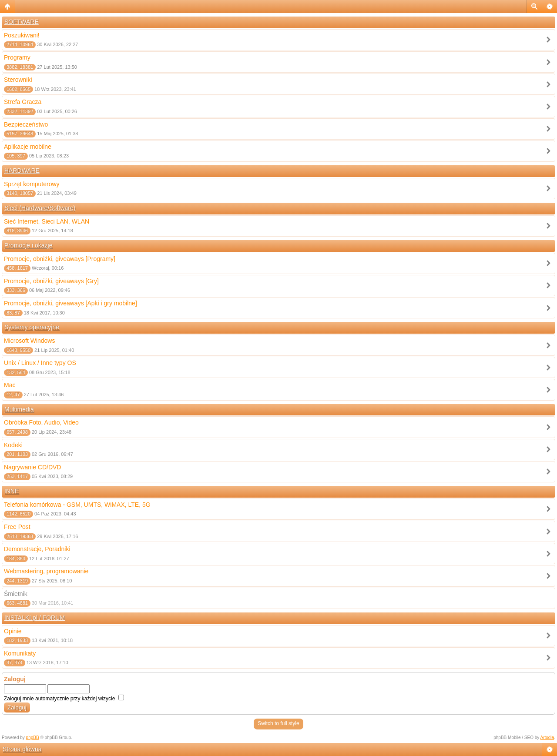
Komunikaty (20, 653)
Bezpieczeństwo (26, 124)
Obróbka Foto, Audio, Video (41, 422)
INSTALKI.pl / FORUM (35, 618)
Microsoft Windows (29, 341)
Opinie (13, 631)
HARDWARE (22, 171)
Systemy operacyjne (32, 327)
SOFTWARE (22, 22)
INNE (12, 491)
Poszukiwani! (22, 35)
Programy (17, 57)
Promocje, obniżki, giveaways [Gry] (51, 281)
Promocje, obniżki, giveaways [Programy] (60, 259)
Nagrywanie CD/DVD (32, 467)
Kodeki (13, 445)
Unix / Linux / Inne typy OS (40, 363)
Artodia (547, 738)
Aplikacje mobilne (28, 147)
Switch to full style (278, 723)
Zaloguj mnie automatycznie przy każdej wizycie (64, 699)
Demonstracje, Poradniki (37, 549)
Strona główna (22, 749)
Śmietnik (16, 594)
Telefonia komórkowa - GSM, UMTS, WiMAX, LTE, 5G (77, 505)
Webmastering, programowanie (46, 571)
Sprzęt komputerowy (32, 184)
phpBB (33, 738)
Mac (10, 385)
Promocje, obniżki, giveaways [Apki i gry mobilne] (70, 303)
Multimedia (19, 409)
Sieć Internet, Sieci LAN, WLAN (47, 221)
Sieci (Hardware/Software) (40, 208)
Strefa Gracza (23, 102)
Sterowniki (18, 80)
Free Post (17, 527)
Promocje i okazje (29, 245)
